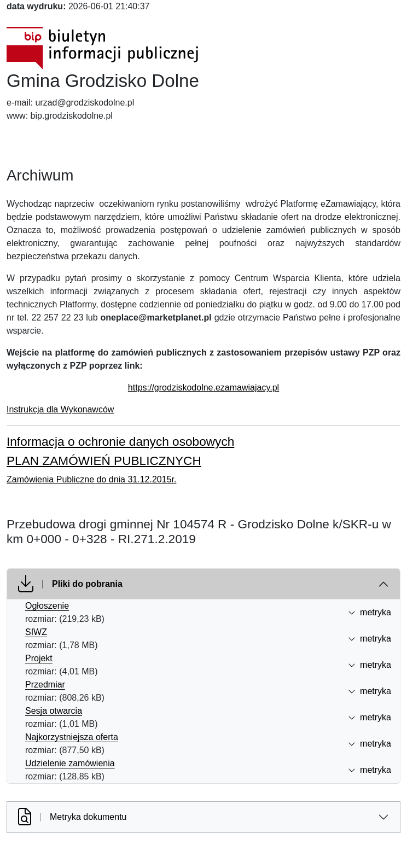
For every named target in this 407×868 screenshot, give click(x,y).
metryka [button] (370, 612)
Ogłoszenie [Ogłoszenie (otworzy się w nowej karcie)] (47, 606)
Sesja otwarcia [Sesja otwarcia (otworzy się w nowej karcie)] (54, 711)
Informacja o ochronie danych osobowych (120, 442)
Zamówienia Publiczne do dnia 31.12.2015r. (91, 479)
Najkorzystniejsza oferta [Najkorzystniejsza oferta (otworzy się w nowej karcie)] (72, 737)
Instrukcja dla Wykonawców (60, 409)
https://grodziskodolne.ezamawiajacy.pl (203, 388)
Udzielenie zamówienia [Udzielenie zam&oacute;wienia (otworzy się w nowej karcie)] (70, 763)
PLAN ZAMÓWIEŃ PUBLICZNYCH (104, 461)
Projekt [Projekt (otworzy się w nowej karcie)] (39, 658)
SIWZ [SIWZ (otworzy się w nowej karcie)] (36, 632)
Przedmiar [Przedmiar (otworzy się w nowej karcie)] (45, 685)
